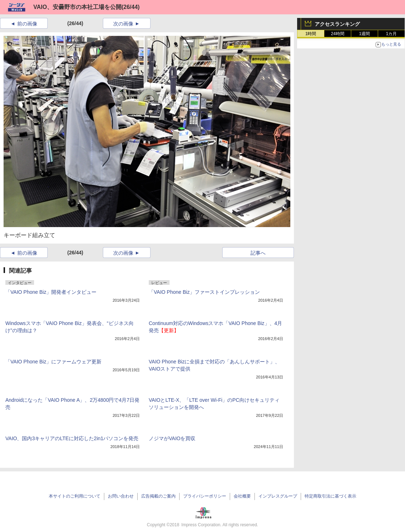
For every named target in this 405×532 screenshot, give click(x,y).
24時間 (337, 34)
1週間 (365, 34)
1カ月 (392, 34)
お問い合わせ (121, 496)
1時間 (311, 34)
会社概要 (242, 496)
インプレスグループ (278, 496)
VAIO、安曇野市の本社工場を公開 (77, 7)
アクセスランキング (337, 24)
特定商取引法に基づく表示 (330, 496)
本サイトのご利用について (75, 496)
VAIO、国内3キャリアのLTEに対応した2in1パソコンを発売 (72, 438)
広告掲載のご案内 (158, 496)
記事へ (258, 253)
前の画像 (27, 24)
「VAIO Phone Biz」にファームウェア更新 (53, 362)
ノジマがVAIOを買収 (172, 438)
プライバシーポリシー (205, 496)
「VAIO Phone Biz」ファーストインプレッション (204, 292)
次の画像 (123, 24)
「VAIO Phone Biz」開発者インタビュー (51, 292)
